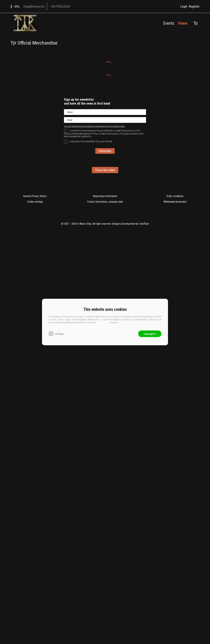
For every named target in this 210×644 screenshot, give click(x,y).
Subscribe (105, 444)
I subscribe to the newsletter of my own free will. (91, 434)
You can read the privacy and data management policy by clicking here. (94, 419)
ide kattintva (103, 322)
